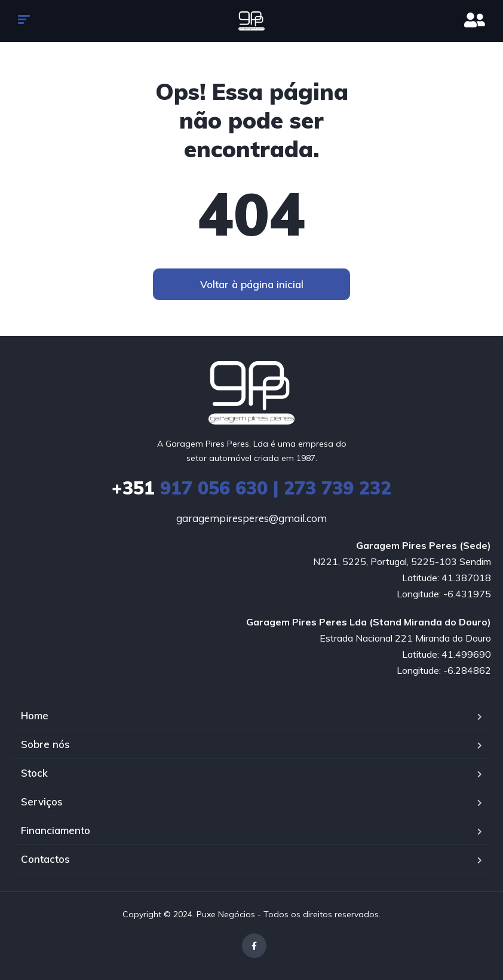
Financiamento (56, 830)
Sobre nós (45, 744)
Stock (34, 773)
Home (35, 715)
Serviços (42, 802)
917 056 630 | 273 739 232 (251, 488)
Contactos (45, 859)
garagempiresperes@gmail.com (251, 518)
